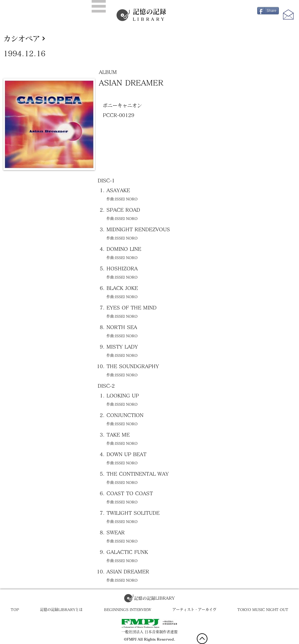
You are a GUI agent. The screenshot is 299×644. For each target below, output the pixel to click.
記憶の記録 (149, 15)
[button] (99, 6)
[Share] (268, 11)
